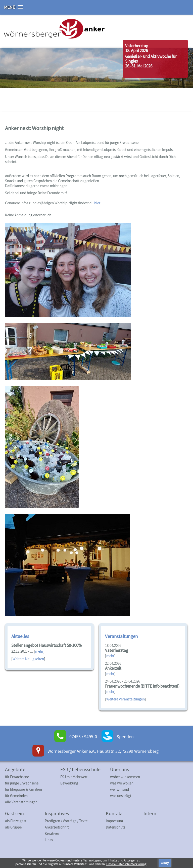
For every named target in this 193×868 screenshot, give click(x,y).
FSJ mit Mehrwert (74, 777)
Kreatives (52, 833)
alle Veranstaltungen (21, 802)
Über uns (119, 769)
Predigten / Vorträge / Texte (66, 821)
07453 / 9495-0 (83, 737)
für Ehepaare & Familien (23, 789)
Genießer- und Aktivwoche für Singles (151, 59)
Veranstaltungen (121, 636)
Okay (165, 863)
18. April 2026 (136, 51)
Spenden (125, 737)
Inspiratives (57, 813)
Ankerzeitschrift (57, 827)
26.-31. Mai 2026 (139, 66)
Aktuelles (20, 636)
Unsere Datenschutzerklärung (126, 864)
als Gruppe (13, 827)
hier (97, 203)
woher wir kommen (125, 777)
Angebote (15, 769)
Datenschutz (115, 827)
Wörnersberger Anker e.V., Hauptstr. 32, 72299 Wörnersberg (103, 751)
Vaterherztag (137, 46)
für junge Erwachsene (22, 783)
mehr (39, 651)
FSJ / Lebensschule (80, 769)
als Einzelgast (16, 821)
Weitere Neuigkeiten (28, 659)
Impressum (114, 821)
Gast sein (14, 813)
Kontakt (114, 813)
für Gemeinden (16, 796)
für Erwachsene (17, 777)
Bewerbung (69, 783)
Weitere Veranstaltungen (126, 699)
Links (49, 840)
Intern (150, 813)
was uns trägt (121, 796)
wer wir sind (119, 789)
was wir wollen (122, 783)
